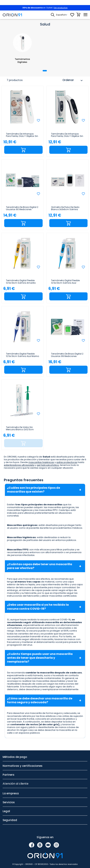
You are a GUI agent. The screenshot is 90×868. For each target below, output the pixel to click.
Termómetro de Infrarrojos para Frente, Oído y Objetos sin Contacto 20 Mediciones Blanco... (22, 135)
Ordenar (73, 80)
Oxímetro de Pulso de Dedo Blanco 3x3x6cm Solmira (65, 208)
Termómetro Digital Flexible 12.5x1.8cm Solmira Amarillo (21, 282)
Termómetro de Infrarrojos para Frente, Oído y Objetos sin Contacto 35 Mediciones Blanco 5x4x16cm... (67, 135)
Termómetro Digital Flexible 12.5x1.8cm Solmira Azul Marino (22, 355)
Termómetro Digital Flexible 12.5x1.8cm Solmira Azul (65, 282)
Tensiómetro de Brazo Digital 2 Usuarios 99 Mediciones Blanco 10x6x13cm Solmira (67, 355)
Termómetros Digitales (22, 61)
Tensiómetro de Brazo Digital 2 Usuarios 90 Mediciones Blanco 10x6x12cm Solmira (22, 208)
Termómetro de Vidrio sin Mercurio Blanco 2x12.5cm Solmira (20, 429)
